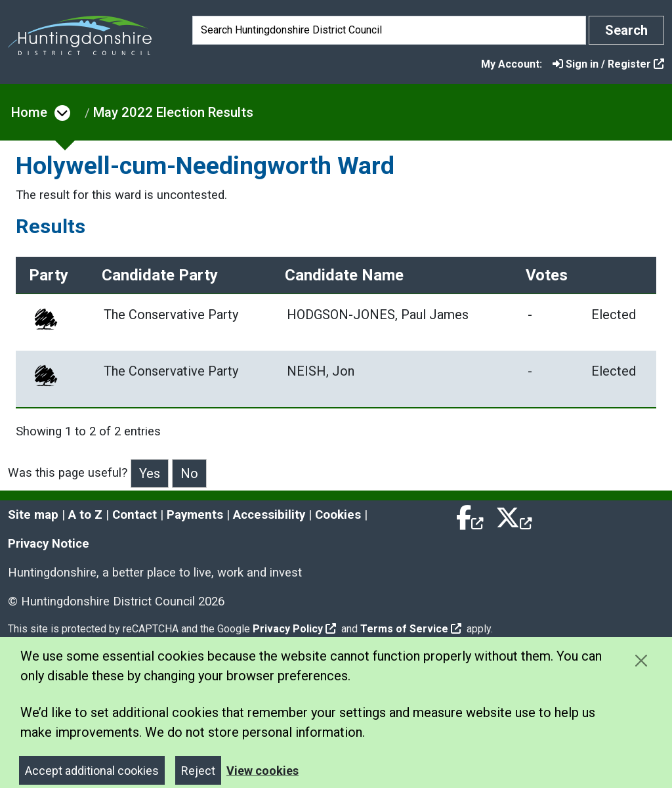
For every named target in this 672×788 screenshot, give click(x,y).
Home (29, 112)
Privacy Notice (49, 541)
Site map (33, 512)
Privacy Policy (294, 626)
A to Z (85, 512)
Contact (135, 512)
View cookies (262, 768)
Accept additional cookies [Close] (92, 768)
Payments (195, 512)
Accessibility (269, 512)
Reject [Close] (198, 768)
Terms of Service (411, 626)
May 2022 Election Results (173, 112)
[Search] (389, 30)
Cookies (338, 512)
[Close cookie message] (641, 658)
